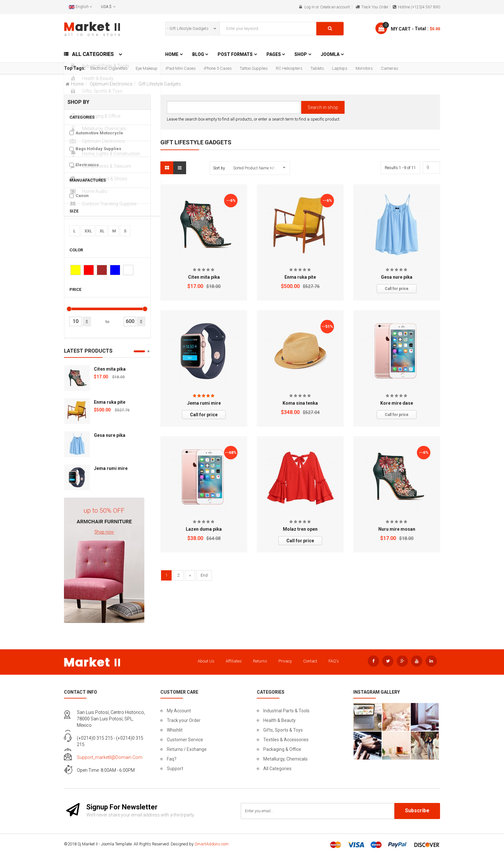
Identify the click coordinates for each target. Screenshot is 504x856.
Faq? (172, 759)
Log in (310, 7)
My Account (179, 711)
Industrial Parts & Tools (286, 711)
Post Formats (235, 54)
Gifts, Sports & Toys (283, 730)
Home (172, 54)
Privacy (285, 661)
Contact (310, 661)
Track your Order (184, 720)
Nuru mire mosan (397, 529)
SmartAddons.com (212, 844)
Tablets (317, 68)
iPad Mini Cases (181, 68)
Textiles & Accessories (286, 740)
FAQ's (334, 661)
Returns (260, 661)
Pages (274, 54)
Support (175, 769)
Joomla (330, 54)
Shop (301, 54)
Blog (199, 54)
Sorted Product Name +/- (254, 168)
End (204, 575)
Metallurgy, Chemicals (285, 759)
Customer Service (185, 740)
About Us (206, 661)
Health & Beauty (279, 720)
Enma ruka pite (110, 402)
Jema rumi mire (111, 468)
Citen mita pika (110, 369)
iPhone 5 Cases (218, 68)
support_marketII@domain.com (110, 757)
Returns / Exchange (187, 749)
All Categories (277, 769)
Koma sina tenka (300, 403)
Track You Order (375, 7)
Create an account (335, 7)
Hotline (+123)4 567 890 (419, 7)
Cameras (390, 68)
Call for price (397, 289)
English (81, 7)
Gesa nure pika (110, 435)
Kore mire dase (397, 403)
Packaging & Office (282, 749)
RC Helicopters (289, 68)
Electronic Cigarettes (109, 68)
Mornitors (364, 68)
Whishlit (175, 730)
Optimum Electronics (111, 84)
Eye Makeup (147, 68)
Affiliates (234, 661)
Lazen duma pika (204, 529)
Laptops (340, 68)
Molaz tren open (300, 529)
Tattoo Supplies (254, 68)
